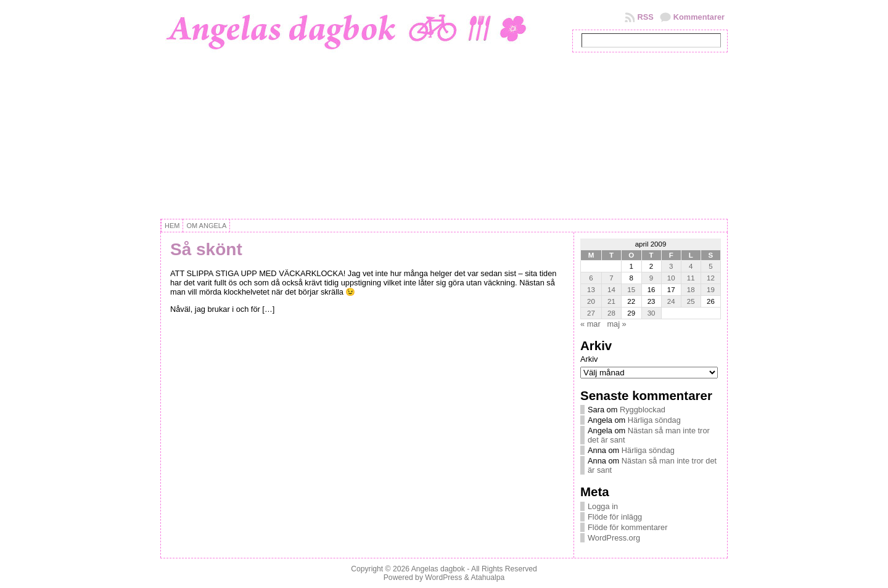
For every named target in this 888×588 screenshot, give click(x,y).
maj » (616, 324)
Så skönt (206, 249)
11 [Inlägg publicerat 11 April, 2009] (691, 278)
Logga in (603, 506)
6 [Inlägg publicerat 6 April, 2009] (591, 278)
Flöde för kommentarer (627, 527)
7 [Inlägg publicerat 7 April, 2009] (611, 278)
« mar (590, 324)
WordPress (443, 578)
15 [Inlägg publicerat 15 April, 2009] (631, 290)
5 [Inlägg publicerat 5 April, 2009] (710, 266)
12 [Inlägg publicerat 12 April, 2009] (711, 278)
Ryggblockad (643, 410)
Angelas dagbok (438, 569)
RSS (645, 17)
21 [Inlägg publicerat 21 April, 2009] (611, 301)
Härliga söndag (654, 420)
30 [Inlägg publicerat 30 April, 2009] (652, 313)
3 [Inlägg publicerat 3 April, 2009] (671, 266)
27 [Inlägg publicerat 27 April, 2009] (591, 313)
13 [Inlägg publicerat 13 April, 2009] (591, 290)
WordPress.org (614, 538)
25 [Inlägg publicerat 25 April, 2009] (691, 301)
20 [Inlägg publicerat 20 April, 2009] (591, 301)
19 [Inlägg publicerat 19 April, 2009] (711, 290)
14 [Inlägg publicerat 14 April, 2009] (611, 290)
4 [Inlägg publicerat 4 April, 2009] (691, 266)
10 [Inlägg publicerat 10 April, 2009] (671, 278)
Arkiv (589, 359)
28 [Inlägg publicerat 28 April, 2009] (611, 313)
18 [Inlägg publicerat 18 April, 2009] (691, 290)
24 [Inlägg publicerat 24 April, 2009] (671, 301)
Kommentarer (699, 17)
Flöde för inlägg (615, 517)
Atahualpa (487, 578)
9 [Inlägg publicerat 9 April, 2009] (651, 278)
